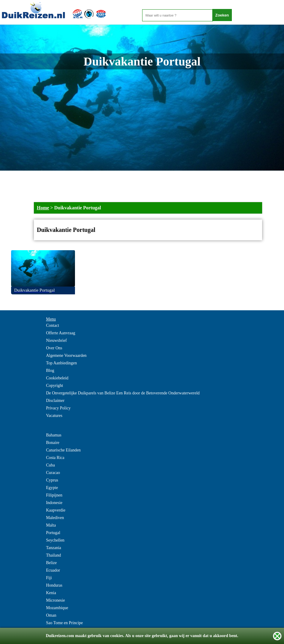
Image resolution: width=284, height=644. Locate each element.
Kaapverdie (56, 510)
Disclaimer (55, 401)
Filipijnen (54, 495)
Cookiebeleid (57, 378)
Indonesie (54, 503)
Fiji (49, 578)
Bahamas (54, 435)
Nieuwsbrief (56, 340)
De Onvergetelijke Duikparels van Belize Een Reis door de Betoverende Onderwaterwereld (123, 393)
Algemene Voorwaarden (66, 355)
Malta (51, 525)
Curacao (53, 473)
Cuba (50, 465)
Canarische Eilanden (63, 450)
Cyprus (52, 480)
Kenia (51, 593)
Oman (51, 615)
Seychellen (55, 540)
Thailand (53, 555)
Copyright (54, 386)
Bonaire (52, 443)
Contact (52, 325)
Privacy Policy (58, 408)
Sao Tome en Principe (64, 623)
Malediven (55, 518)
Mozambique (57, 608)
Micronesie (55, 600)
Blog (50, 371)
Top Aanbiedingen (61, 363)
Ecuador (53, 570)
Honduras (54, 585)
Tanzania (53, 548)
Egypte (52, 488)
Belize (51, 563)
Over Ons (54, 348)
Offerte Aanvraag (60, 333)
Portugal (53, 533)
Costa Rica (55, 458)
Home (43, 208)
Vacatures (54, 416)
